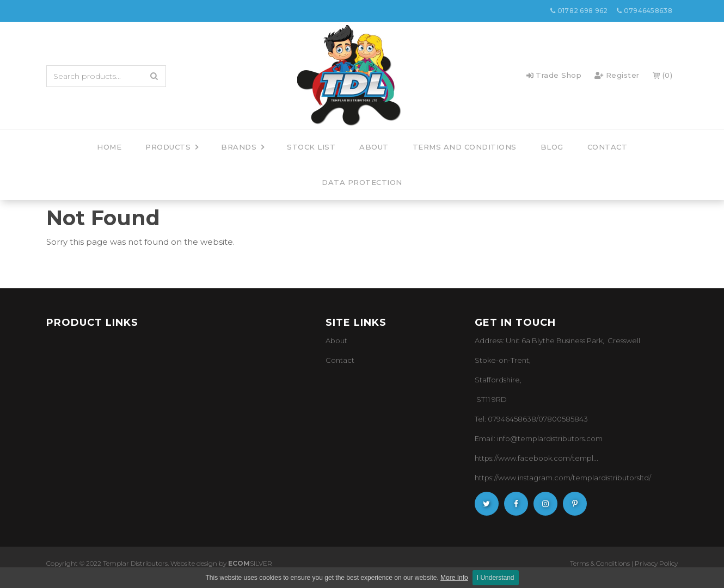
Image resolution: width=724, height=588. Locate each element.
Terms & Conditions (600, 563)
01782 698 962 (579, 11)
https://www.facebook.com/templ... (536, 458)
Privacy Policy (656, 563)
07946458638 (645, 11)
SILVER (250, 563)
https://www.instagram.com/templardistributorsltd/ (563, 478)
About (336, 341)
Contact (340, 360)
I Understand (496, 578)
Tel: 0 (484, 419)
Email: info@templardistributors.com (539, 438)
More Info (454, 578)
